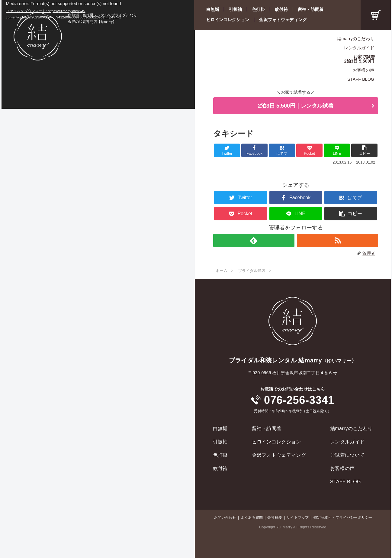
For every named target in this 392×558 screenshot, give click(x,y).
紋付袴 (281, 9)
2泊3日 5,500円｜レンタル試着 (296, 106)
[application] (98, 54)
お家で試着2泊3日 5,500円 (360, 59)
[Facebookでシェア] (254, 150)
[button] (364, 150)
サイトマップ (298, 517)
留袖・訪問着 (311, 9)
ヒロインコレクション (228, 20)
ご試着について (347, 455)
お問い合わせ (225, 517)
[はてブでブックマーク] (282, 150)
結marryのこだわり (356, 39)
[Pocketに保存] (309, 150)
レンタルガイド (359, 48)
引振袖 (235, 9)
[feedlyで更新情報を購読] (254, 240)
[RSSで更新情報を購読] (337, 240)
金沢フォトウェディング (283, 20)
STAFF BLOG (361, 79)
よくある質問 (252, 517)
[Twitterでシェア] (227, 150)
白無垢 (213, 9)
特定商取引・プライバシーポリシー (343, 517)
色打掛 (258, 9)
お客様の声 (363, 70)
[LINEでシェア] (337, 150)
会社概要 (275, 517)
